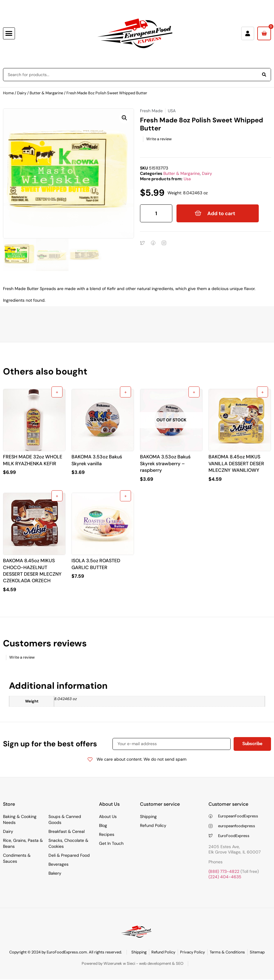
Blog (103, 825)
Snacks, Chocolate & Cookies (68, 843)
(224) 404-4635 (225, 877)
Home (8, 93)
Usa (187, 179)
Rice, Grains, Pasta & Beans (23, 843)
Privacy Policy (192, 952)
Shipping (148, 816)
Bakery (55, 873)
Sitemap (257, 952)
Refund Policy (153, 825)
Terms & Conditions (227, 952)
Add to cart (221, 213)
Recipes (107, 834)
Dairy (22, 93)
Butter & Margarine (46, 93)
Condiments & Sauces (17, 858)
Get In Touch (111, 843)
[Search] (264, 75)
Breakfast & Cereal (67, 831)
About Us (108, 816)
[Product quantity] (156, 213)
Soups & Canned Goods (65, 819)
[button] (9, 33)
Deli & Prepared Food (69, 855)
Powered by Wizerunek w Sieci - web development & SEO (133, 963)
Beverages (58, 864)
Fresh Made (151, 111)
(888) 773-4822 (224, 871)
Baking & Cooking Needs (20, 819)
